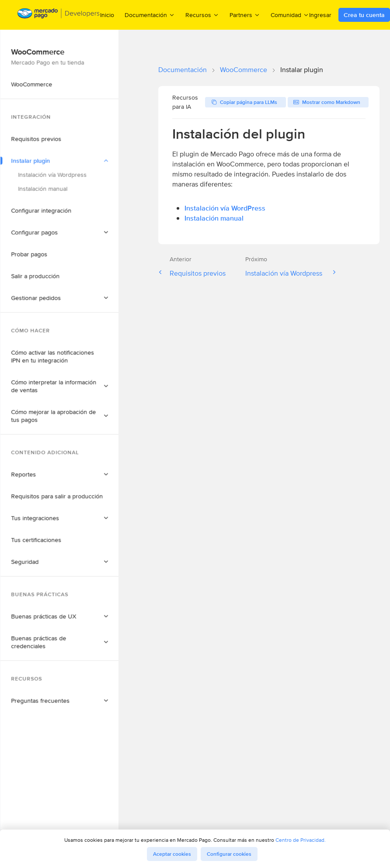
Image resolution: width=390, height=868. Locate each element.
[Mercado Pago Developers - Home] (59, 15)
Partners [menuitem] (245, 15)
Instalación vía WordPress (225, 208)
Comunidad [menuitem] (290, 15)
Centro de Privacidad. (301, 840)
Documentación (183, 70)
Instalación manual (214, 218)
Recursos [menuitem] (202, 15)
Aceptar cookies (172, 854)
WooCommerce (244, 70)
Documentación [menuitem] (150, 15)
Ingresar (320, 15)
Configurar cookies (229, 854)
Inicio (107, 15)
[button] (77, 104)
